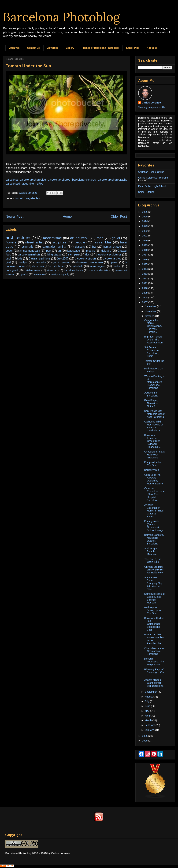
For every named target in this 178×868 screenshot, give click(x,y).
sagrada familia (54, 246)
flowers (11, 242)
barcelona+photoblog (33, 180)
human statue (112, 247)
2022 (145, 231)
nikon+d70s (36, 184)
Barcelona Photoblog (61, 17)
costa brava (58, 266)
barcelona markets (29, 255)
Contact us (33, 48)
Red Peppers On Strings (154, 370)
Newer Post (15, 216)
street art (52, 270)
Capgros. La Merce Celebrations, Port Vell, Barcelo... (153, 326)
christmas (38, 266)
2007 (145, 302)
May (147, 711)
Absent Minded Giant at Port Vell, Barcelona (154, 683)
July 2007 (63, 259)
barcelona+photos (59, 180)
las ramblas (103, 242)
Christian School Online (151, 172)
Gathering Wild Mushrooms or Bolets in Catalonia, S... (154, 426)
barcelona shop (112, 259)
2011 (145, 283)
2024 (145, 221)
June (148, 706)
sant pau (73, 255)
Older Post (119, 216)
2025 (145, 217)
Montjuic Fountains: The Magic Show (154, 662)
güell (8, 262)
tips (87, 255)
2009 (145, 293)
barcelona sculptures (109, 255)
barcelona (12, 180)
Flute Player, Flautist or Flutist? (151, 403)
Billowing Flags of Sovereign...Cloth (154, 672)
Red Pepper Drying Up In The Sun (153, 610)
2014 (145, 269)
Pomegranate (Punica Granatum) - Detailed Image (154, 526)
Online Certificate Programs (153, 178)
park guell (12, 270)
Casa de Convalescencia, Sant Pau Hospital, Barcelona (154, 494)
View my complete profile (152, 107)
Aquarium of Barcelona (151, 394)
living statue (54, 255)
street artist (34, 242)
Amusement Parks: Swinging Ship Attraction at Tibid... (153, 583)
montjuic (23, 262)
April (148, 716)
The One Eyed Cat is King (152, 561)
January (150, 730)
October (150, 316)
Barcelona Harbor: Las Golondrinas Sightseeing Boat (154, 624)
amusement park (30, 251)
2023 (145, 226)
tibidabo (106, 251)
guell (8, 259)
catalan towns (32, 270)
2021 (145, 236)
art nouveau (79, 238)
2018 (145, 250)
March (149, 720)
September (151, 692)
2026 (145, 212)
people (80, 242)
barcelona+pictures (84, 180)
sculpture (59, 242)
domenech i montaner (90, 262)
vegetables (33, 198)
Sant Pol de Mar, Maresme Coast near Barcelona (154, 414)
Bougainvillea (152, 470)
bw (94, 247)
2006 (145, 736)
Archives (14, 48)
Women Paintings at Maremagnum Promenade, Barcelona (154, 382)
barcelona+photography (112, 180)
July (147, 701)
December (151, 306)
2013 (145, 274)
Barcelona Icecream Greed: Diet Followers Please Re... (152, 441)
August (149, 697)
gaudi (116, 238)
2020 (145, 240)
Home (67, 216)
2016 (145, 259)
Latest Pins (133, 48)
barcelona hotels (73, 270)
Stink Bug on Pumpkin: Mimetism (151, 551)
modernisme (52, 238)
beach (9, 251)
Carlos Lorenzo (151, 103)
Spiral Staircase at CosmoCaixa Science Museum (154, 598)
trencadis (40, 262)
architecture (18, 238)
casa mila (39, 274)
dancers (80, 247)
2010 (145, 288)
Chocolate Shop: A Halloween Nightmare (154, 455)
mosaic (91, 251)
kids (20, 259)
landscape (74, 251)
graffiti (25, 274)
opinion (114, 262)
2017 (145, 255)
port (49, 251)
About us (152, 48)
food (100, 238)
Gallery (70, 48)
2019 (145, 245)
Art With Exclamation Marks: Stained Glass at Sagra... (154, 511)
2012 (145, 279)
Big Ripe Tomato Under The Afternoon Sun (153, 340)
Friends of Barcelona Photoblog (100, 48)
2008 (145, 298)
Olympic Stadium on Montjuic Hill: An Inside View (154, 570)
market (117, 266)
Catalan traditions (40, 259)
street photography (60, 274)
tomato (20, 198)
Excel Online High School (152, 186)
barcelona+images (17, 184)
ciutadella (77, 266)
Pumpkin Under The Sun (153, 464)
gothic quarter (61, 262)
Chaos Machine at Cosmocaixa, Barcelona (154, 651)
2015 (145, 264)
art (59, 251)
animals (28, 246)
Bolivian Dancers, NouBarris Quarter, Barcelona (154, 539)
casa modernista (99, 270)
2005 (145, 741)
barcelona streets (86, 259)
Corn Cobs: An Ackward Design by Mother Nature (154, 479)
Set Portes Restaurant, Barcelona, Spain (152, 352)
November (151, 311)
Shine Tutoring (146, 192)
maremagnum (98, 266)
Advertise (53, 48)
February (150, 725)
